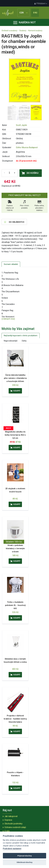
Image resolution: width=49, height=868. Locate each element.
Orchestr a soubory (9, 31)
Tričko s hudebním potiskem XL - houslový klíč (15, 605)
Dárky (24, 341)
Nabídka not (24, 22)
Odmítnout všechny (24, 862)
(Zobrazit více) (8, 319)
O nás (7, 831)
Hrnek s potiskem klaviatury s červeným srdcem (15, 549)
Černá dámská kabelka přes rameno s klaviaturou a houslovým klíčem (15, 378)
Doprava (8, 820)
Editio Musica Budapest (27, 147)
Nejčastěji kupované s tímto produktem (21, 336)
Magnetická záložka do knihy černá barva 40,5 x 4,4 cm (15, 435)
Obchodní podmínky (13, 824)
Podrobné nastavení (12, 849)
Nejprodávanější (11, 341)
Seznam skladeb (11, 264)
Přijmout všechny (25, 856)
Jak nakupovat (11, 816)
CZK (23, 13)
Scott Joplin (21, 125)
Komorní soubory (35, 31)
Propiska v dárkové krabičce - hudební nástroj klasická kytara (15, 719)
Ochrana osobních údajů (15, 827)
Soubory (23, 31)
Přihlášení (41, 3)
